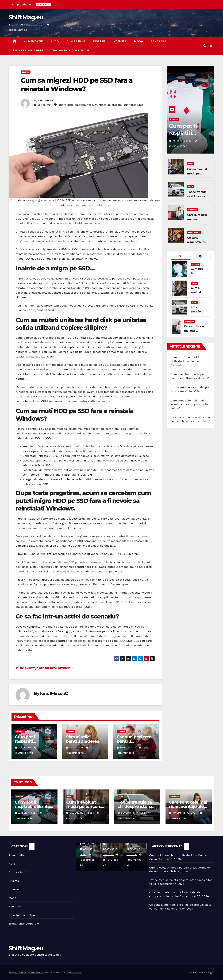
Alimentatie (33, 41)
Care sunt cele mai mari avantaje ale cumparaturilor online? (190, 404)
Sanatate (158, 41)
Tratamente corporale (70, 50)
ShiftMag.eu (26, 17)
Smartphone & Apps (28, 50)
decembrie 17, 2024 (134, 813)
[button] (205, 46)
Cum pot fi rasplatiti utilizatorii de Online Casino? (189, 136)
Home (193, 973)
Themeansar (76, 973)
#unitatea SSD (133, 105)
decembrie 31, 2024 (82, 813)
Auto (55, 41)
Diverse (99, 41)
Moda (139, 41)
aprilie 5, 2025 (182, 141)
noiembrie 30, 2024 (185, 813)
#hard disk (66, 105)
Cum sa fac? (76, 41)
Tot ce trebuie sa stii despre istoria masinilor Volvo (135, 806)
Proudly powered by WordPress (26, 973)
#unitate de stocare (108, 105)
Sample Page (206, 973)
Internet (120, 41)
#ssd (90, 105)
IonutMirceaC (46, 100)
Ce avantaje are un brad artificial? (45, 668)
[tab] (180, 256)
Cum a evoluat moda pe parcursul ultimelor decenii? (86, 806)
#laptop (80, 105)
